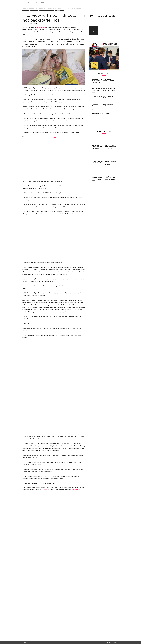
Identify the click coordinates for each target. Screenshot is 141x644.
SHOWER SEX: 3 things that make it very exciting (97, 147)
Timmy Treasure (41, 27)
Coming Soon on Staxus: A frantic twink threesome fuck (103, 97)
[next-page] (96, 120)
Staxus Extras (31, 8)
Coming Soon (46, 11)
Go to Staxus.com (38, 3)
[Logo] (23, 3)
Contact (116, 642)
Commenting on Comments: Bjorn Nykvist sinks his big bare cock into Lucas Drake (103, 81)
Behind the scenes (41, 8)
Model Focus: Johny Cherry (101, 114)
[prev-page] (93, 120)
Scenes (41, 11)
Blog (93, 84)
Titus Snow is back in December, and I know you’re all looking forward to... (104, 89)
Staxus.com (77, 490)
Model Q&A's (58, 11)
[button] (116, 3)
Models (52, 11)
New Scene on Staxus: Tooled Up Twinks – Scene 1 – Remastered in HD (103, 106)
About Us (109, 642)
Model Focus (96, 116)
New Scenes (95, 109)
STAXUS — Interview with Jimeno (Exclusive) (110, 163)
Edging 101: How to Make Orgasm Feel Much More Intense (110, 178)
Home (28, 3)
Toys (63, 11)
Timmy (45, 490)
